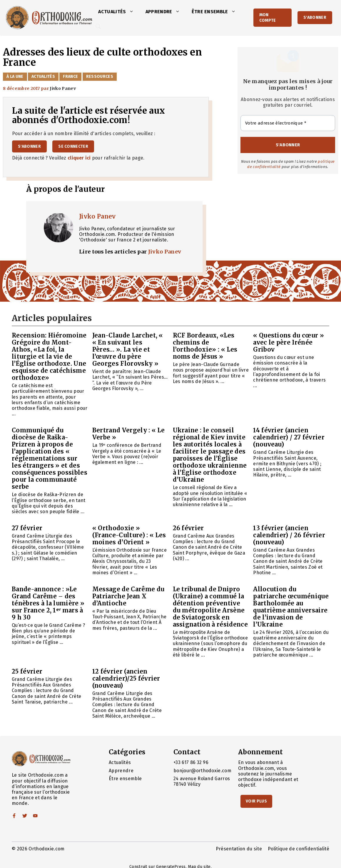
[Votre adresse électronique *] (288, 123)
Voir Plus (256, 801)
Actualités (119, 12)
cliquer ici (79, 158)
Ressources (100, 77)
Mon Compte (268, 18)
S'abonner (315, 17)
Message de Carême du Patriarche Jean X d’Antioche (128, 596)
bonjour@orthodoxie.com (202, 771)
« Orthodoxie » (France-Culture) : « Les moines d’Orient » (129, 535)
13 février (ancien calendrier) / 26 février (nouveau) (289, 535)
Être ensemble (217, 12)
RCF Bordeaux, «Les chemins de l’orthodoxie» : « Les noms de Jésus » (205, 346)
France (70, 77)
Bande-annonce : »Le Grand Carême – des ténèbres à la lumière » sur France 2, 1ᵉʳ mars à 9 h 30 (48, 603)
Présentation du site (239, 849)
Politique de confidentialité (299, 849)
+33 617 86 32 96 (191, 762)
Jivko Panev (97, 216)
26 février (188, 528)
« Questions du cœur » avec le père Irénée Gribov (289, 342)
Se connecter (73, 146)
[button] (133, 12)
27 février (27, 528)
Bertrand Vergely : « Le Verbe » (128, 434)
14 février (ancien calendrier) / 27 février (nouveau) (289, 437)
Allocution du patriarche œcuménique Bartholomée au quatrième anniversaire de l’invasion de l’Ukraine (291, 607)
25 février (27, 671)
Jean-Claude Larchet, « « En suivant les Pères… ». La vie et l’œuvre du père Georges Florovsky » (128, 349)
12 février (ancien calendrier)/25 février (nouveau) (126, 678)
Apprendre (166, 12)
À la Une (15, 77)
